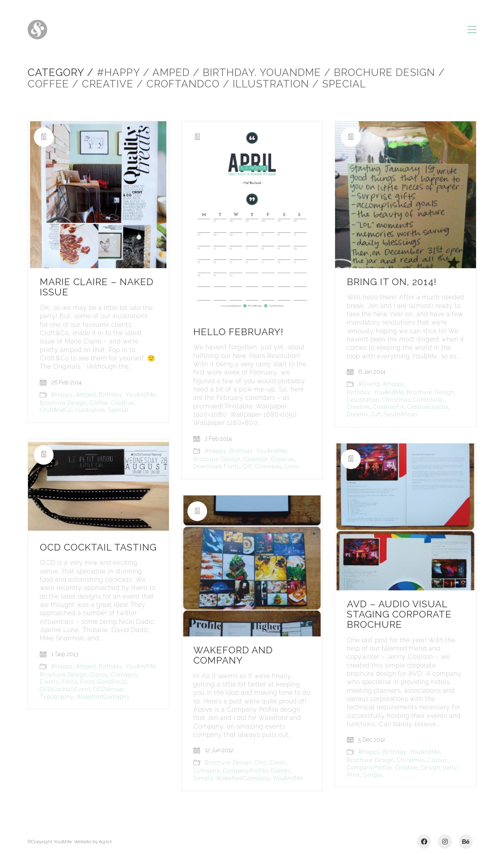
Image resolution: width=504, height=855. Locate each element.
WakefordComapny (103, 697)
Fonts (232, 466)
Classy (99, 675)
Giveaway (269, 466)
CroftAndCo (56, 410)
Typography (57, 697)
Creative (123, 403)
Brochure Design (63, 403)
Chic (261, 762)
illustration (90, 410)
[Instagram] (445, 842)
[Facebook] (424, 842)
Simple (373, 775)
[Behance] (466, 842)
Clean (278, 762)
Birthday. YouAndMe (127, 395)
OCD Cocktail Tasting (98, 547)
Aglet (106, 842)
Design (431, 768)
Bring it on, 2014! (392, 282)
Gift (247, 466)
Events (49, 682)
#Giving (369, 384)
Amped (86, 395)
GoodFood (112, 682)
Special (118, 410)
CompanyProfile (370, 768)
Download (207, 466)
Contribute (428, 400)
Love (292, 466)
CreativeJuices (428, 407)
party (450, 768)
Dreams (358, 414)
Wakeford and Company (233, 656)
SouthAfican (401, 414)
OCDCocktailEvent (65, 689)
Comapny (125, 675)
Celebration (363, 400)
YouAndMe (288, 778)
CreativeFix (389, 407)
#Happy (62, 395)
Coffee (99, 403)
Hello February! (238, 332)
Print (353, 775)
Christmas (397, 400)
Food (87, 682)
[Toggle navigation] (472, 30)
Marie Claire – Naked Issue (97, 287)
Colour (437, 760)
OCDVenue (108, 689)
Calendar (256, 459)
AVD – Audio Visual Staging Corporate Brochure (399, 615)
